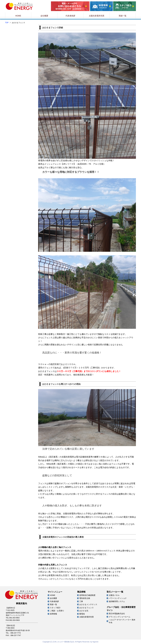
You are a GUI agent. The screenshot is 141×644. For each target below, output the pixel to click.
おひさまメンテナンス (88, 604)
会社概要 (53, 598)
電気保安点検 (85, 598)
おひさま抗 (84, 611)
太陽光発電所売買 (86, 617)
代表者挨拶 (54, 601)
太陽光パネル (114, 595)
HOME (53, 595)
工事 (81, 601)
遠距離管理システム (117, 601)
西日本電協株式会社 (117, 614)
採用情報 (53, 614)
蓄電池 (82, 614)
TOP (7, 23)
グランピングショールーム (120, 617)
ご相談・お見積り (57, 611)
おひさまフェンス (86, 608)
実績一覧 (53, 604)
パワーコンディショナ (118, 598)
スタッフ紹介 (55, 608)
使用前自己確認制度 (87, 595)
